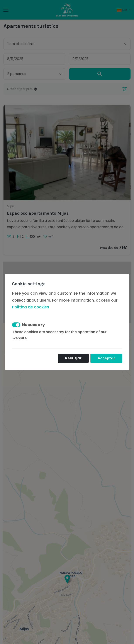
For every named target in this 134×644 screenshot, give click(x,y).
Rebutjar (73, 358)
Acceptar (106, 358)
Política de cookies (31, 307)
